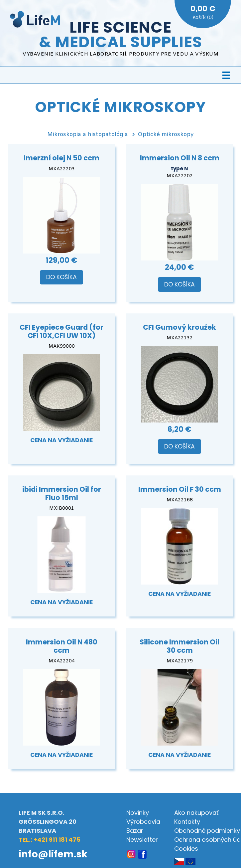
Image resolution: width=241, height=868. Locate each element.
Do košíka (61, 277)
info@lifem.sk (53, 854)
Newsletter (142, 840)
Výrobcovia (143, 822)
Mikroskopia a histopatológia (88, 135)
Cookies (186, 849)
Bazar (135, 831)
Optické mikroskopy (166, 135)
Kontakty (187, 822)
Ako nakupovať (196, 813)
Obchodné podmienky (207, 831)
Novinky (138, 813)
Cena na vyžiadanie (61, 440)
